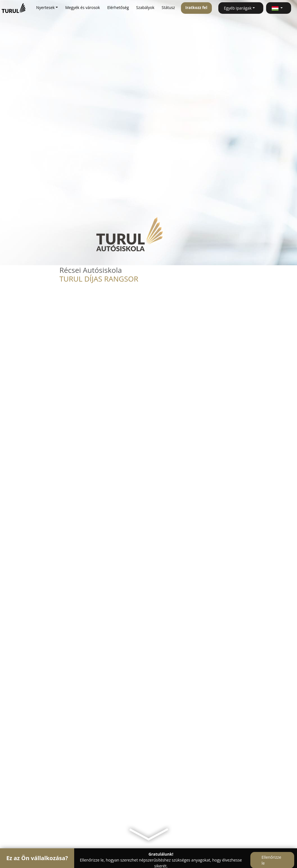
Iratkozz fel (196, 7)
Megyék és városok (82, 7)
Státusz (168, 7)
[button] (279, 8)
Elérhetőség (118, 7)
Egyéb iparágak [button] (238, 8)
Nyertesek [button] (46, 7)
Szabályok (145, 7)
